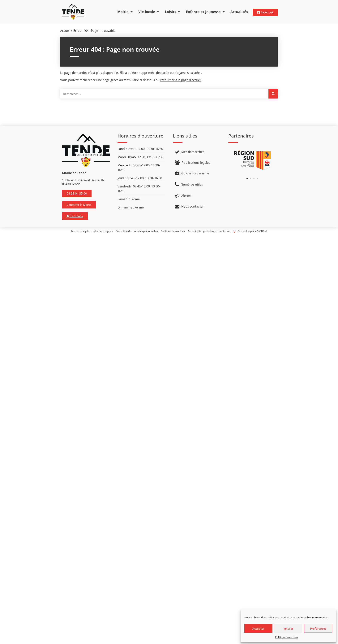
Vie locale (149, 12)
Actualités (239, 12)
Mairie (125, 12)
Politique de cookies (287, 637)
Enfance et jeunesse (205, 12)
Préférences (318, 629)
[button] (247, 178)
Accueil (65, 31)
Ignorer (288, 629)
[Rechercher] (273, 94)
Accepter (258, 629)
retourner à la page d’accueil (181, 80)
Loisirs (173, 12)
